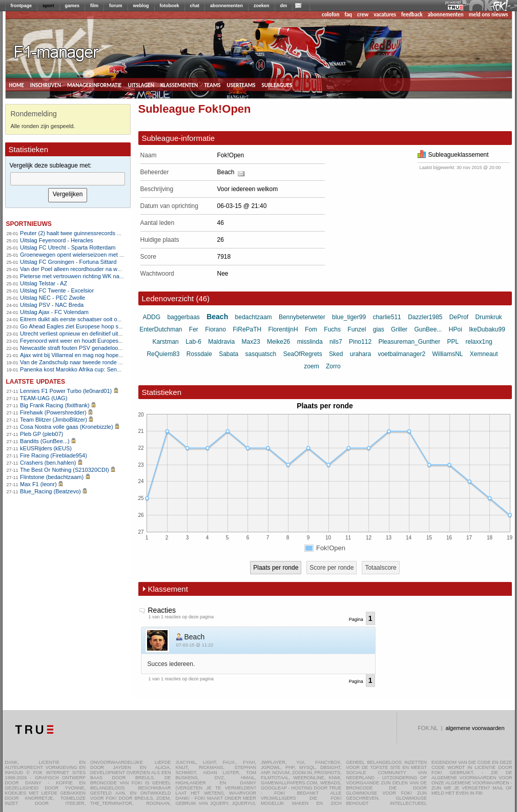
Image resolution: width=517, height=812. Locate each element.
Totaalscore (380, 568)
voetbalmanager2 (401, 354)
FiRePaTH (247, 329)
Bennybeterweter (302, 317)
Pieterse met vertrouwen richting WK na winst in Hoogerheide (97, 276)
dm (284, 6)
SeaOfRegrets (303, 354)
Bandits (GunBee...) (45, 441)
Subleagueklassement (453, 155)
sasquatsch (261, 354)
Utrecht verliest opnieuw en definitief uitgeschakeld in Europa (96, 334)
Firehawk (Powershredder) (53, 412)
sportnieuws (29, 223)
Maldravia (221, 342)
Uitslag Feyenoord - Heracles (56, 240)
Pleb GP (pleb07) (42, 434)
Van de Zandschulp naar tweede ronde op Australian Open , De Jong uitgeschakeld (124, 362)
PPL (453, 342)
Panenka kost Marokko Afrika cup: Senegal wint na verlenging (97, 369)
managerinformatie (95, 85)
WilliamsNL (448, 354)
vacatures (385, 15)
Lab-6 (193, 342)
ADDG (151, 317)
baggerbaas (183, 317)
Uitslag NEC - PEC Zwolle (53, 298)
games (73, 6)
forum (116, 6)
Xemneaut (484, 354)
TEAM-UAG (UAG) (44, 398)
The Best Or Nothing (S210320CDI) (65, 470)
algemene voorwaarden (475, 728)
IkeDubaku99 (487, 329)
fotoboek (170, 6)
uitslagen (141, 85)
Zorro (333, 366)
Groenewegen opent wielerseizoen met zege (76, 255)
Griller (399, 329)
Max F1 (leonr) (38, 484)
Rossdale (199, 354)
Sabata (229, 354)
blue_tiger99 (349, 317)
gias (379, 329)
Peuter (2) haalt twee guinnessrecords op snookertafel (88, 233)
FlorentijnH (283, 329)
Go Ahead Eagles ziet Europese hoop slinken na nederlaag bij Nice (104, 326)
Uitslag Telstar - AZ (44, 283)
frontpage (22, 6)
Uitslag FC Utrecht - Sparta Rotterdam (68, 247)
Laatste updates (36, 381)
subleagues (277, 85)
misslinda (310, 342)
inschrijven (46, 85)
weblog (141, 6)
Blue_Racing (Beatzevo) (50, 491)
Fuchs (332, 329)
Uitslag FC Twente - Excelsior (57, 290)
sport (48, 6)
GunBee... (428, 329)
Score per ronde (332, 568)
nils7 (336, 342)
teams (212, 85)
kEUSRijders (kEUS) (46, 448)
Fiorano (215, 329)
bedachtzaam (254, 317)
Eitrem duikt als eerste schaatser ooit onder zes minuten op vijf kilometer (110, 319)
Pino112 (360, 342)
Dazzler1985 (425, 317)
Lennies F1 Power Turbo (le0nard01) (66, 391)
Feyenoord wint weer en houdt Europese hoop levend (87, 341)
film (94, 6)
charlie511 (387, 317)
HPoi (456, 329)
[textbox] (68, 179)
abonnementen (226, 6)
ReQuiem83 (163, 354)
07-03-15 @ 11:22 (195, 645)
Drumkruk (489, 317)
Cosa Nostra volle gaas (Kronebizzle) (67, 427)
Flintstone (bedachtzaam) (52, 477)
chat (195, 6)
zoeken (262, 6)
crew (363, 15)
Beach (226, 172)
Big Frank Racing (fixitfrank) (55, 405)
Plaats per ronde (276, 568)
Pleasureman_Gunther (409, 342)
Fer (194, 329)
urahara (360, 354)
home (17, 85)
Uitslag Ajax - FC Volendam (54, 312)
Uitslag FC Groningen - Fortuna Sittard (68, 262)
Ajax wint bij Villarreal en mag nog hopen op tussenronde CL (96, 355)
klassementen (179, 85)
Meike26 (278, 342)
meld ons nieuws (489, 15)
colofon (330, 15)
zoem (311, 366)
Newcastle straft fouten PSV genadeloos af (74, 348)
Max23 (251, 342)
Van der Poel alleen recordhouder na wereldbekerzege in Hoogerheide (108, 269)
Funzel (357, 329)
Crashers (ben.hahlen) (48, 463)
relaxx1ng (479, 342)
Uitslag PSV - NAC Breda (52, 305)
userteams (241, 85)
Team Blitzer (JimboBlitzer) (54, 420)
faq (348, 15)
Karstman (165, 342)
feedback (412, 15)
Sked (336, 354)
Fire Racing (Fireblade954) (54, 455)
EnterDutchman (161, 329)
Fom (311, 329)
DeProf (459, 317)
